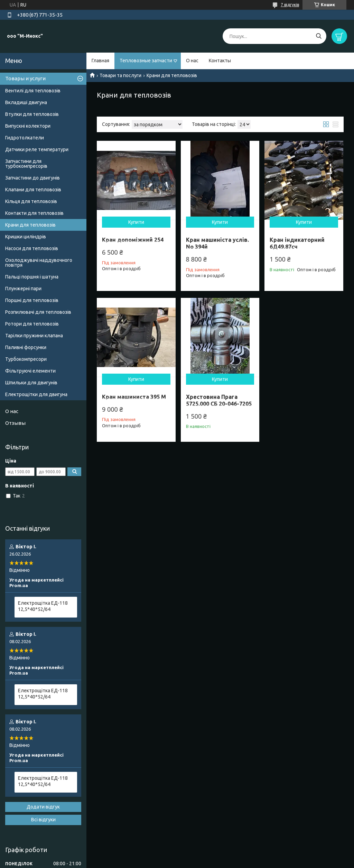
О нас (192, 61)
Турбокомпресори (26, 359)
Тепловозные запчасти (146, 61)
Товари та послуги (120, 75)
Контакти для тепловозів (34, 213)
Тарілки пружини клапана (34, 336)
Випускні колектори (28, 126)
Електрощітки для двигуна (36, 394)
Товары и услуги (25, 78)
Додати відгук (43, 807)
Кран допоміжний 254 (133, 240)
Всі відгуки (43, 820)
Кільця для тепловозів (31, 201)
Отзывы (15, 423)
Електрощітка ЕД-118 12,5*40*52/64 (43, 606)
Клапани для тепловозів (33, 190)
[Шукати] (319, 36)
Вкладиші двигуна (26, 102)
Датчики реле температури (37, 149)
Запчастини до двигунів (32, 178)
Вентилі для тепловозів (33, 91)
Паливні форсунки (26, 347)
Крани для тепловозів (30, 225)
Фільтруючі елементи (30, 371)
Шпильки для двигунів (31, 383)
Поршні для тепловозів (32, 300)
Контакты (220, 61)
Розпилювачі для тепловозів (38, 312)
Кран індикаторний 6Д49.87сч (297, 243)
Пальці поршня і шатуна (32, 277)
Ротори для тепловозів (32, 324)
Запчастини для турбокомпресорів (26, 164)
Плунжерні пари (23, 289)
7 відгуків (290, 5)
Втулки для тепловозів (32, 114)
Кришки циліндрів (26, 237)
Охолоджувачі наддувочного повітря (39, 263)
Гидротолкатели (25, 138)
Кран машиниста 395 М (134, 397)
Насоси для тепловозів (32, 248)
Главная (100, 61)
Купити (136, 222)
